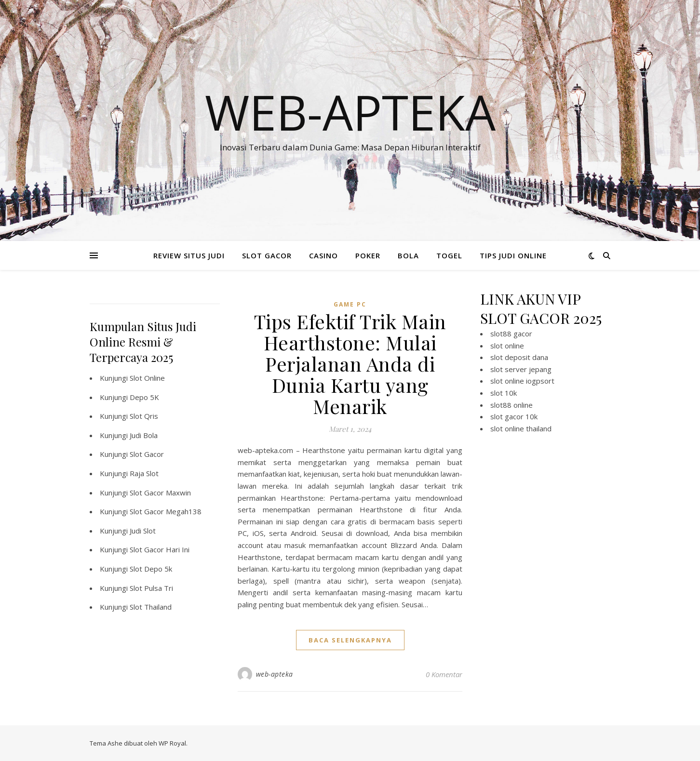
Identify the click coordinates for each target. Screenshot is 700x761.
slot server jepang (521, 369)
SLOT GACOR (267, 255)
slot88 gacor (511, 334)
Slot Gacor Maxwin (160, 493)
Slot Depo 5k (151, 569)
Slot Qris (144, 416)
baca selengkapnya (350, 640)
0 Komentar (444, 674)
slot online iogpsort (522, 381)
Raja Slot (144, 473)
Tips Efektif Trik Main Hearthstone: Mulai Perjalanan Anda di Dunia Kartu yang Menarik (350, 364)
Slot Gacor (147, 454)
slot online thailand (521, 428)
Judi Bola (144, 435)
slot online (507, 346)
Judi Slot (143, 531)
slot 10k (504, 393)
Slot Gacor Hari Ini (160, 549)
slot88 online (512, 405)
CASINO (323, 255)
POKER (368, 255)
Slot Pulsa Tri (151, 588)
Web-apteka (350, 112)
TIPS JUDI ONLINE (513, 255)
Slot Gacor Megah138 (166, 511)
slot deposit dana (519, 357)
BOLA (408, 255)
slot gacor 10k (514, 416)
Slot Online (147, 378)
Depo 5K (144, 397)
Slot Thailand (151, 607)
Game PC (350, 304)
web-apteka (275, 674)
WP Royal (172, 743)
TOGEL (449, 255)
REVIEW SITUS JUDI (189, 255)
